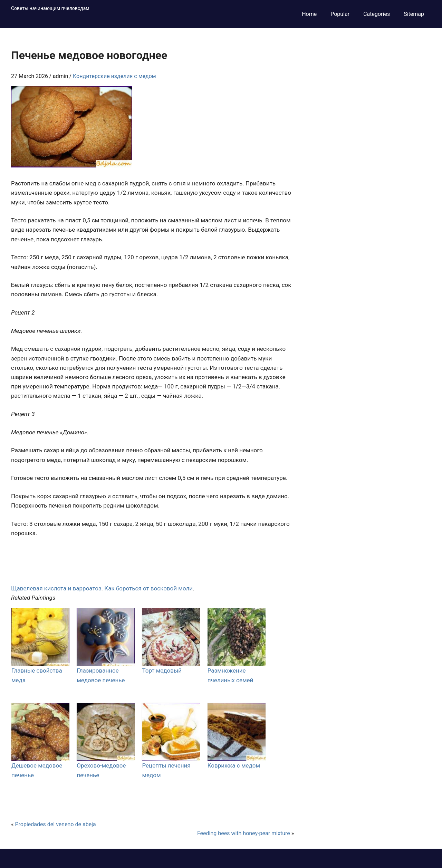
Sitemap (414, 14)
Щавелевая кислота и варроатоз (56, 588)
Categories (377, 14)
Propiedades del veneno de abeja (55, 824)
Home (309, 14)
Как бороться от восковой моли (148, 588)
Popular (340, 14)
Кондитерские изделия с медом (114, 76)
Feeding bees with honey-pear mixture (244, 833)
